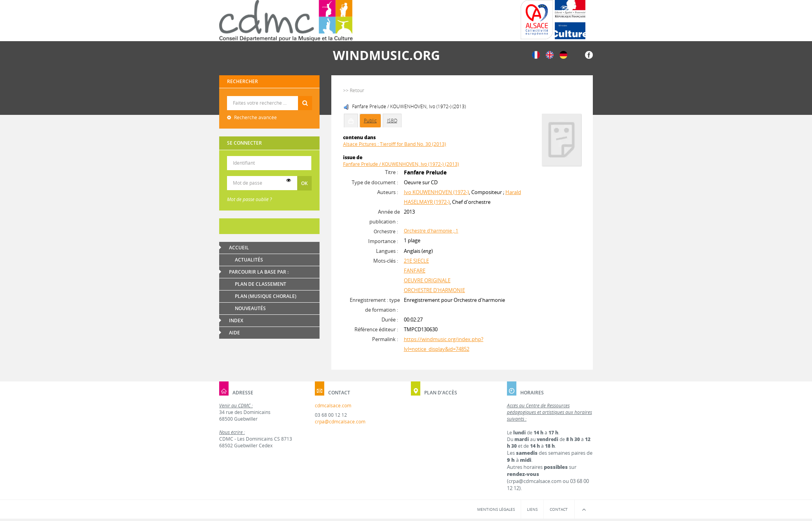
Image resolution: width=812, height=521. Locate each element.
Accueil (239, 248)
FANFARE (415, 270)
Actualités (249, 260)
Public (370, 121)
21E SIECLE (416, 261)
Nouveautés (250, 308)
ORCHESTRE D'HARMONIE (434, 290)
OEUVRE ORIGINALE (427, 280)
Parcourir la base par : (259, 272)
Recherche (270, 96)
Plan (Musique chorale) (266, 296)
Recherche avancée (255, 117)
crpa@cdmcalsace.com (340, 422)
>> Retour (354, 90)
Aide (234, 333)
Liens (532, 509)
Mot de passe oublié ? (249, 199)
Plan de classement (261, 284)
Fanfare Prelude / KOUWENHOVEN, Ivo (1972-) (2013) (401, 164)
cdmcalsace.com (333, 406)
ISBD (392, 121)
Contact (559, 509)
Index (236, 320)
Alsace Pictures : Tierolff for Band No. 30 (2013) (395, 144)
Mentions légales (496, 509)
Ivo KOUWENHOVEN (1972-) (436, 192)
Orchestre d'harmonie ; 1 (431, 231)
